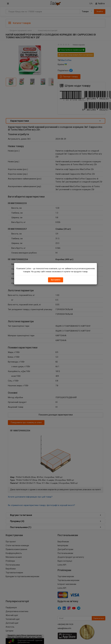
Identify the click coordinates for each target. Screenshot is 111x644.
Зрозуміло (56, 280)
